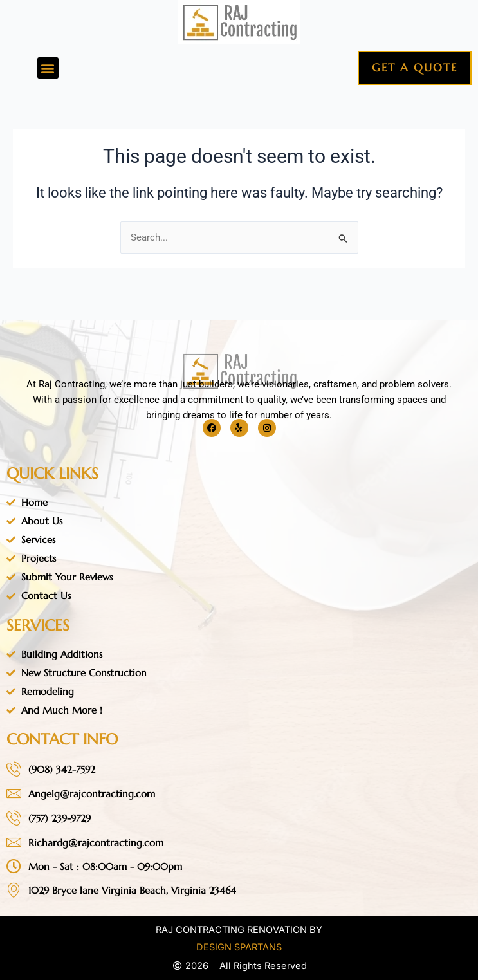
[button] (48, 68)
